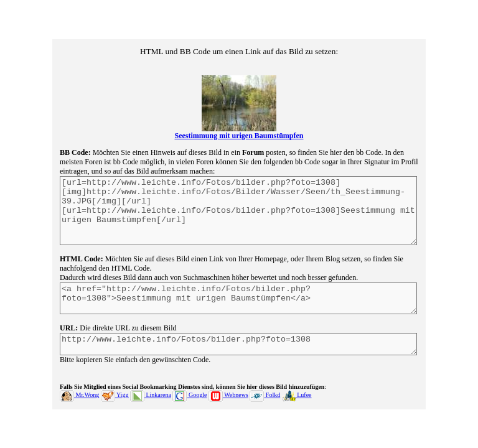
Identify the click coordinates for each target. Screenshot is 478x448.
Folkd (265, 406)
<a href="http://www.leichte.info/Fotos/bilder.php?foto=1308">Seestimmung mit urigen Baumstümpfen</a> (238, 303)
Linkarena (151, 406)
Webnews (228, 406)
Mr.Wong (79, 406)
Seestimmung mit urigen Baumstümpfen (239, 124)
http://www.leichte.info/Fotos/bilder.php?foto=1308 (238, 353)
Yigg (115, 406)
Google (190, 406)
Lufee (297, 406)
